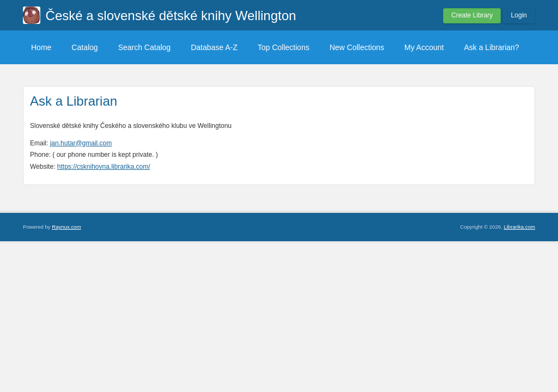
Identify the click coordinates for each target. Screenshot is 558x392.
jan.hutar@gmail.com (81, 143)
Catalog (84, 47)
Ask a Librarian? (491, 47)
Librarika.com (519, 227)
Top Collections (284, 47)
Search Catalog (145, 47)
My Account (424, 47)
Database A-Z (214, 47)
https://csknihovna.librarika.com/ (104, 167)
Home (41, 47)
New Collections (357, 47)
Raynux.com (66, 227)
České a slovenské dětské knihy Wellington (171, 16)
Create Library (472, 15)
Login (519, 15)
